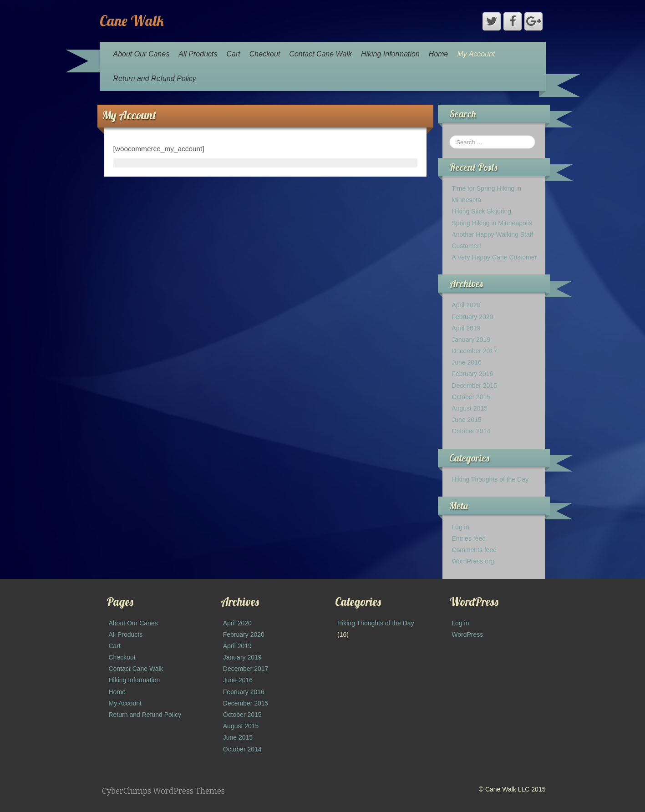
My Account (476, 54)
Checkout (265, 54)
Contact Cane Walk (320, 54)
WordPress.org (473, 561)
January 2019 (471, 340)
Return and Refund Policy (155, 79)
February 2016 (472, 374)
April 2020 (466, 305)
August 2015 (470, 408)
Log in (460, 527)
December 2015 (474, 386)
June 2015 (466, 420)
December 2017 (474, 351)
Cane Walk (132, 20)
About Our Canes (142, 54)
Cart (234, 54)
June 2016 (466, 362)
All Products (198, 54)
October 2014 (471, 431)
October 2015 (471, 397)
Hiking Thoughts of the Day (490, 479)
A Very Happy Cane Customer (494, 257)
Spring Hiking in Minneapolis (492, 223)
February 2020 (472, 317)
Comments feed (474, 550)
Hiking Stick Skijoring (481, 211)
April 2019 (466, 328)
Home (439, 54)
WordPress (467, 634)
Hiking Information (390, 54)
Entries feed (469, 538)
